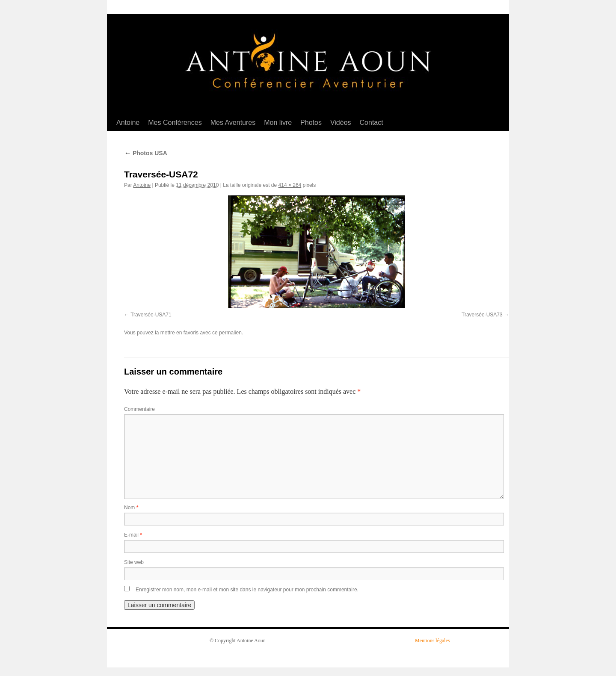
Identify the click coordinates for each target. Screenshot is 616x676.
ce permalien (227, 333)
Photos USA (146, 153)
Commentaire (139, 409)
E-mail (133, 535)
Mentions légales (432, 641)
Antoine (128, 123)
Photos (311, 123)
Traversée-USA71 (151, 315)
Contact (372, 123)
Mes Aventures (233, 123)
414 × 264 (290, 185)
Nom (131, 508)
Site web (134, 562)
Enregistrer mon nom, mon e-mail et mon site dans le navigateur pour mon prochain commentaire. (247, 590)
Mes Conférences (175, 123)
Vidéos (341, 123)
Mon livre (278, 123)
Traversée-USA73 (482, 315)
